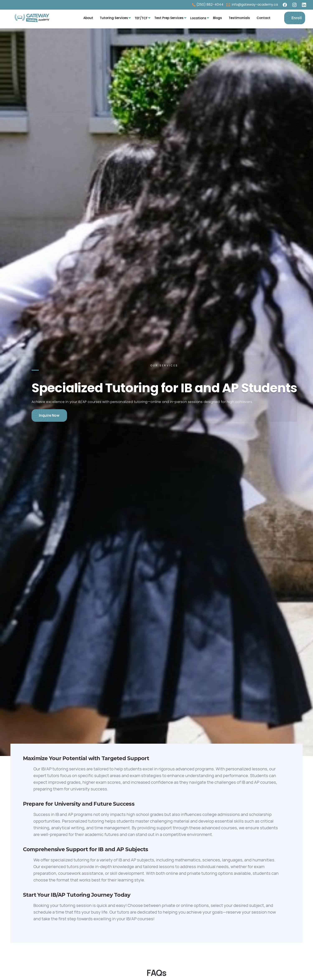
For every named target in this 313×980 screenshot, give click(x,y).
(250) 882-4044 (210, 4)
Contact (264, 18)
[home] (35, 18)
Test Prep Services (169, 18)
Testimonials (239, 18)
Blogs (217, 18)
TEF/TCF (141, 18)
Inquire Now (49, 415)
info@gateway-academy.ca (254, 4)
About (88, 18)
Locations (198, 18)
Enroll (297, 18)
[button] (114, 18)
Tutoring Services (114, 18)
